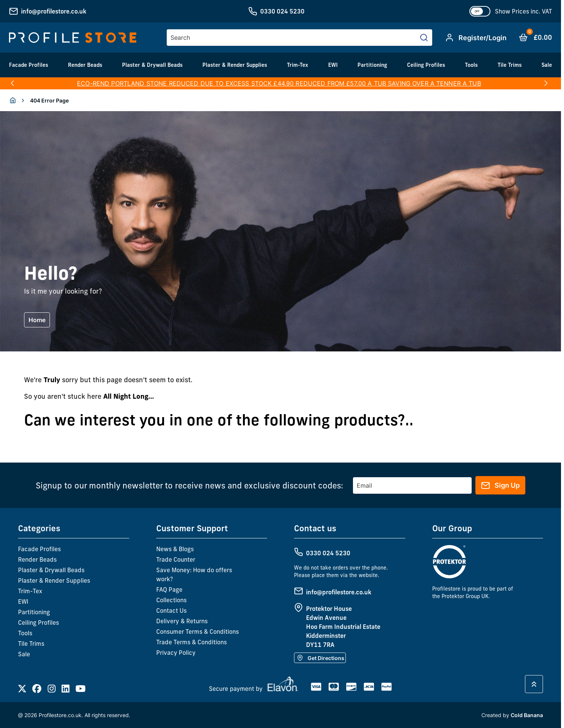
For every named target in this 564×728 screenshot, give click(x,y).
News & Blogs (175, 549)
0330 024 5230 (282, 11)
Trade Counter (176, 559)
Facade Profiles (29, 65)
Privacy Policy (176, 653)
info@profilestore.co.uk (54, 11)
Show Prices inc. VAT (523, 11)
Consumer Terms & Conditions (198, 632)
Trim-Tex (298, 65)
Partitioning (372, 65)
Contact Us (171, 610)
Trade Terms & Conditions (192, 642)
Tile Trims (510, 65)
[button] (12, 83)
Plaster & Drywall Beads (152, 65)
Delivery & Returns (182, 621)
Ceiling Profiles (426, 65)
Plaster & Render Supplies (235, 65)
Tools (471, 65)
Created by (512, 715)
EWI (333, 65)
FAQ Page (169, 589)
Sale (547, 65)
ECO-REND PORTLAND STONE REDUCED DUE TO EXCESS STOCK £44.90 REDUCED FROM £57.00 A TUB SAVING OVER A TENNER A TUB (279, 83)
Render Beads (85, 65)
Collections (171, 600)
